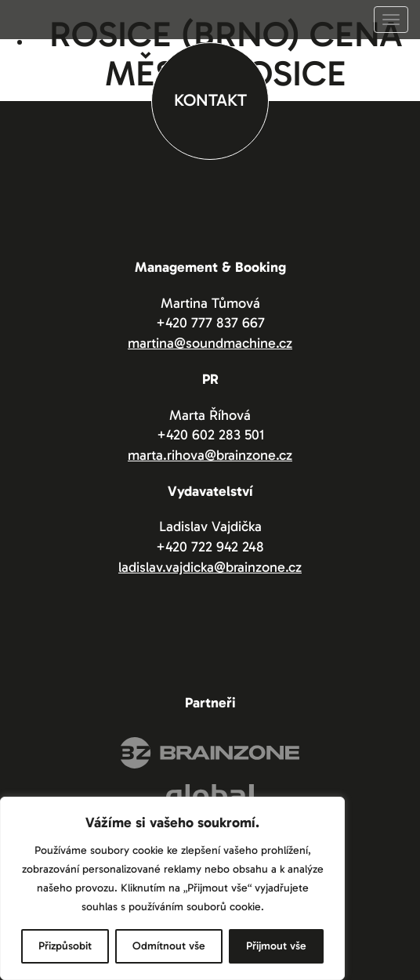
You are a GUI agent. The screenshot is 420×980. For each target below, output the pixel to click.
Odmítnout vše (169, 946)
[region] (172, 888)
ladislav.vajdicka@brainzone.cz (210, 567)
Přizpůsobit (65, 946)
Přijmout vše (276, 946)
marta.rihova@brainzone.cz (210, 455)
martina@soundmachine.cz (210, 343)
